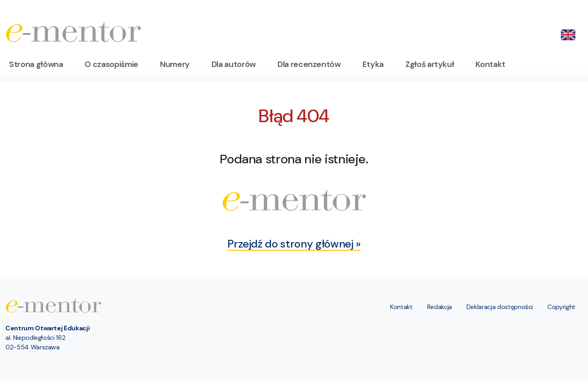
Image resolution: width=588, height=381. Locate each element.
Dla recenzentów (309, 64)
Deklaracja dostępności (500, 307)
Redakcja (440, 307)
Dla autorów (234, 64)
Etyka (373, 64)
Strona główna (36, 64)
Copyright (561, 307)
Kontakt (490, 64)
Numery (175, 64)
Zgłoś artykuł (430, 64)
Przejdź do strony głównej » (294, 244)
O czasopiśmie (111, 64)
